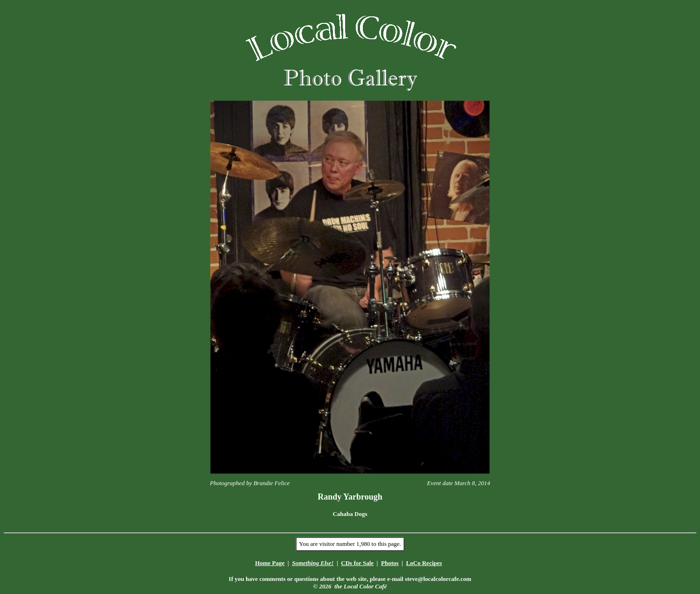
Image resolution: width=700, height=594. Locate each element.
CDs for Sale (357, 563)
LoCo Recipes (424, 563)
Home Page (270, 563)
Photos (390, 563)
